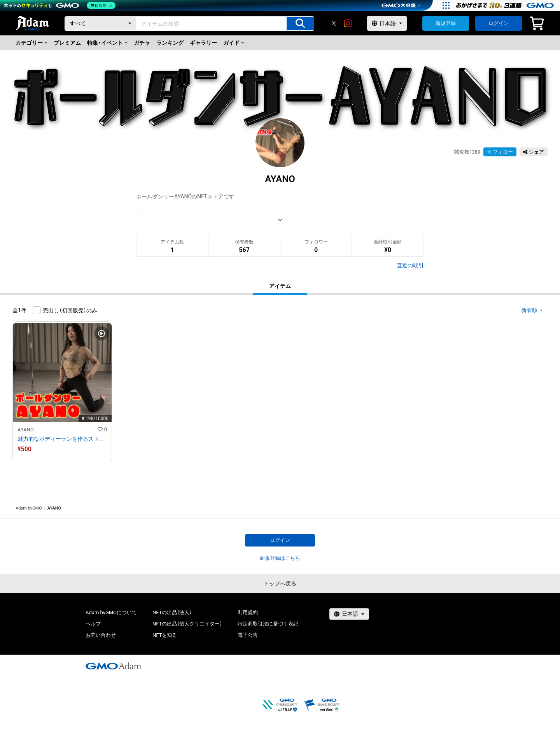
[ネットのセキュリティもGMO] (60, 5)
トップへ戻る (280, 583)
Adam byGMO (29, 508)
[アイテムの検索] (300, 24)
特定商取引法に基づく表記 (268, 624)
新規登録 (446, 23)
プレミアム (67, 43)
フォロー (500, 152)
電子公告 (248, 635)
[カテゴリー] (100, 24)
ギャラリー (203, 43)
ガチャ (142, 43)
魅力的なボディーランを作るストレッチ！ (62, 439)
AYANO (26, 430)
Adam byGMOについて (111, 612)
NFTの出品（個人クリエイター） (187, 624)
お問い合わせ (101, 635)
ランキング (170, 43)
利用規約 (248, 612)
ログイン (499, 23)
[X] (334, 23)
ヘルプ (93, 624)
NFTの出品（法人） (172, 612)
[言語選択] (387, 23)
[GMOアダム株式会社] (113, 666)
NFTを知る (165, 635)
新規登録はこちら (280, 558)
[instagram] (348, 23)
